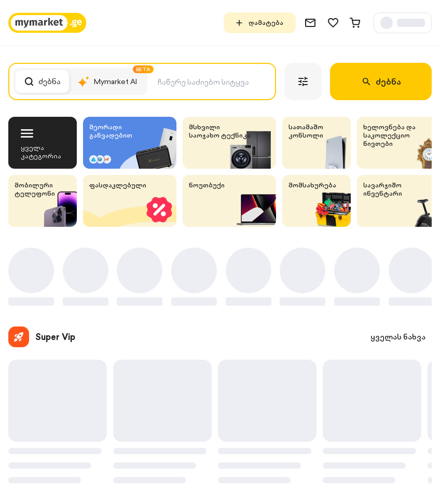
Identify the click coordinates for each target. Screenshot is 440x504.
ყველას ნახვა (398, 337)
